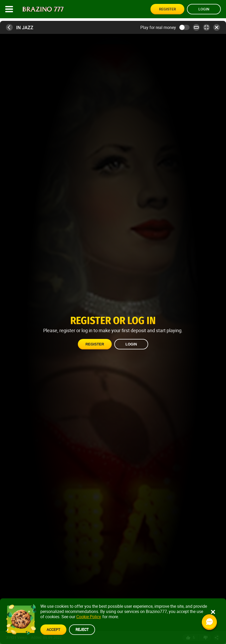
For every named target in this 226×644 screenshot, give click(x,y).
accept (53, 630)
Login (204, 9)
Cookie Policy (89, 617)
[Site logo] (43, 9)
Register (168, 9)
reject (82, 629)
